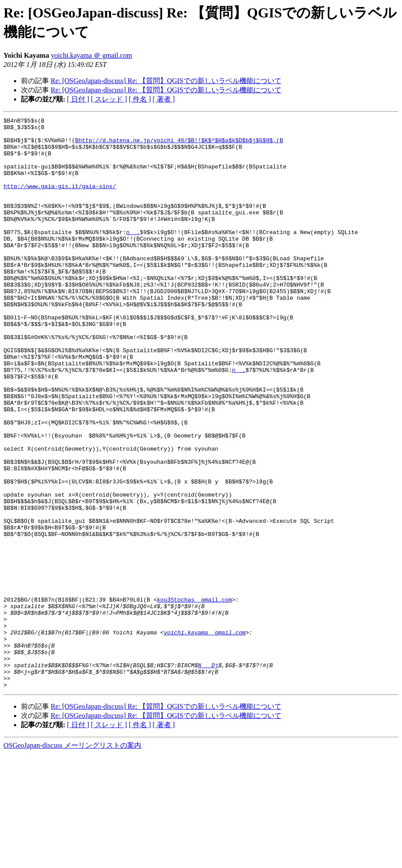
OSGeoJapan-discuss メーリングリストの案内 (72, 859)
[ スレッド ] (109, 99)
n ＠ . (133, 255)
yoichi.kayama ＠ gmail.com (91, 55)
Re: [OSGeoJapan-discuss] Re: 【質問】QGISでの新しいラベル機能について (166, 81)
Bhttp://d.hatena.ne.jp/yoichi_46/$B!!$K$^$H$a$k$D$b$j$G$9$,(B (179, 145)
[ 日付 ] (78, 99)
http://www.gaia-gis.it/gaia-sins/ (60, 200)
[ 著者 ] (164, 99)
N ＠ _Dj (208, 775)
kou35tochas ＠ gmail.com (194, 696)
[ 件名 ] (140, 99)
